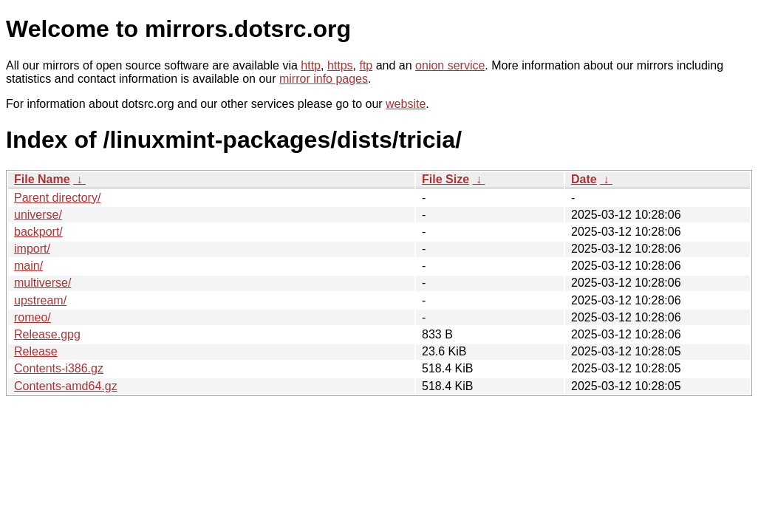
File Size (445, 179)
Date (584, 179)
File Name (42, 179)
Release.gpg (47, 334)
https (340, 65)
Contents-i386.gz (59, 368)
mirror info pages (324, 79)
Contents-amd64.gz (66, 386)
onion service (450, 65)
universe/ (38, 215)
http (311, 65)
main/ (28, 266)
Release (36, 351)
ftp (366, 65)
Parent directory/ (57, 198)
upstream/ (40, 300)
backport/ (38, 232)
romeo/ (33, 317)
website (406, 104)
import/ (32, 249)
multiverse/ (42, 283)
